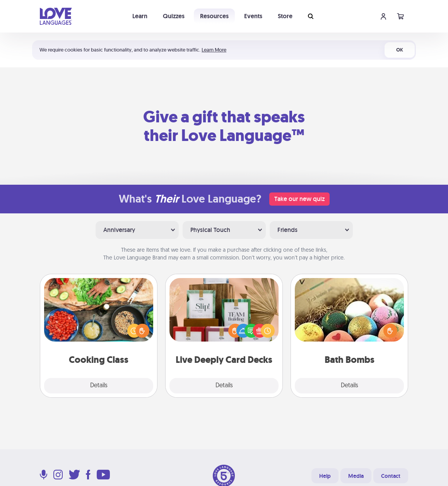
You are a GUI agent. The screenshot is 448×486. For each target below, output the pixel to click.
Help (325, 476)
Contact (391, 476)
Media (356, 476)
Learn (140, 16)
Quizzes (174, 16)
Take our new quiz (299, 199)
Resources (214, 16)
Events (253, 16)
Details (99, 386)
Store (285, 16)
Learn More (214, 50)
